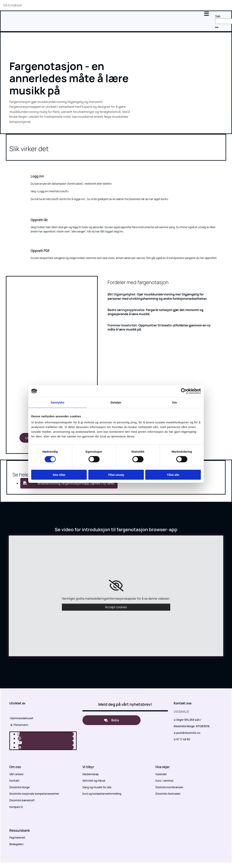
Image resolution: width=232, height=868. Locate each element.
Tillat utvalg (116, 475)
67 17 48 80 (183, 739)
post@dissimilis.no (188, 733)
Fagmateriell (17, 837)
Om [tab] (174, 402)
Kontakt (14, 781)
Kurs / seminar (164, 781)
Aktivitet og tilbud (94, 781)
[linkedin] (19, 747)
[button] (217, 27)
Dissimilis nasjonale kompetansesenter (34, 794)
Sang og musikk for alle (97, 787)
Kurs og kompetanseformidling (102, 794)
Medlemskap (91, 774)
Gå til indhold (12, 5)
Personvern (19, 725)
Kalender (161, 774)
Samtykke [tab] (58, 402)
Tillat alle (173, 475)
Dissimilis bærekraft (22, 800)
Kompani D (16, 807)
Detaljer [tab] (116, 402)
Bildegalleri (16, 844)
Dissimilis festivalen (168, 794)
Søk (218, 16)
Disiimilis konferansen (169, 787)
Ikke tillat (59, 475)
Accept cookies (116, 607)
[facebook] (19, 734)
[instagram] (19, 738)
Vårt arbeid (16, 774)
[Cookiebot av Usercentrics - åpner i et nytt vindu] (184, 391)
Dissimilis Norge (19, 787)
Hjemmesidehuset (21, 718)
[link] (116, 586)
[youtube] (20, 743)
